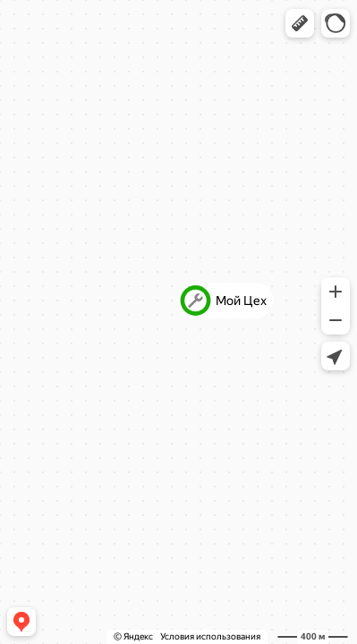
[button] (300, 23)
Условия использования (210, 636)
